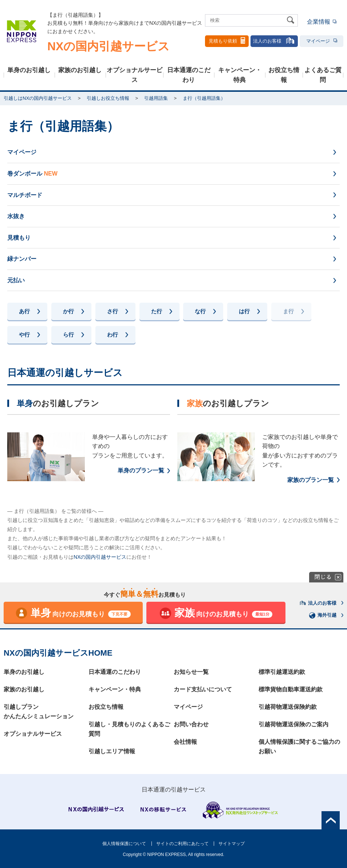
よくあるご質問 (323, 75)
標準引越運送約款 (282, 672)
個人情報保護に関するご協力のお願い (299, 747)
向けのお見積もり (73, 613)
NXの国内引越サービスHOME (58, 653)
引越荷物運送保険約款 (288, 707)
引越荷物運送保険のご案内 (293, 724)
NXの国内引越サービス (100, 557)
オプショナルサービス (135, 75)
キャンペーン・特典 (240, 75)
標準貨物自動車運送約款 (291, 689)
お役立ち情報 (284, 75)
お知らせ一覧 (191, 672)
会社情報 (185, 742)
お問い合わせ (191, 724)
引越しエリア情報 (112, 751)
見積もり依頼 (227, 40)
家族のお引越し (80, 70)
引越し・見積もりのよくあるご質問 (129, 729)
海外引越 (323, 615)
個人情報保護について (124, 844)
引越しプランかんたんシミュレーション (39, 712)
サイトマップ (232, 844)
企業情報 (319, 22)
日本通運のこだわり (189, 75)
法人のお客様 (274, 40)
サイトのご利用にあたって (182, 844)
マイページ (322, 41)
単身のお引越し (29, 70)
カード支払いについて (203, 689)
